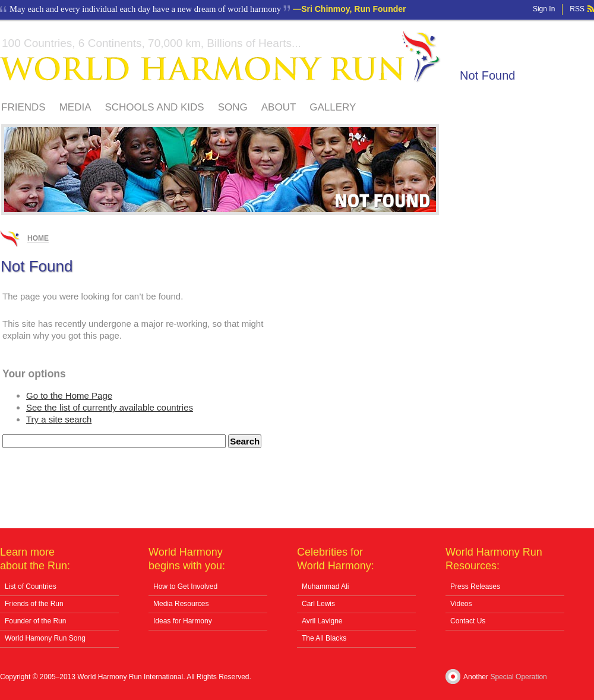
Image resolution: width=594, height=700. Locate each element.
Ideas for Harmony (183, 621)
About (279, 107)
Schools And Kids (154, 107)
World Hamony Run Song (45, 638)
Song (233, 107)
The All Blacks (324, 638)
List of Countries (31, 587)
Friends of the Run (34, 604)
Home (38, 238)
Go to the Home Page (69, 395)
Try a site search (59, 419)
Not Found (487, 75)
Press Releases (475, 587)
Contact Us (468, 621)
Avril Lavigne (322, 621)
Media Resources (181, 604)
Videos (461, 604)
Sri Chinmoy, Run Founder (353, 9)
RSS (577, 9)
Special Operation (518, 677)
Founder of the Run (35, 621)
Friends (23, 107)
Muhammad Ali (325, 587)
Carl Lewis (318, 604)
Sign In (544, 9)
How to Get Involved (185, 587)
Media (75, 107)
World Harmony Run (220, 57)
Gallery (333, 107)
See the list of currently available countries (110, 407)
